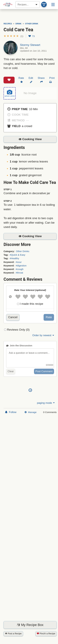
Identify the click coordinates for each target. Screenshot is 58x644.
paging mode (46, 403)
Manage (31, 412)
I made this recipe (31, 304)
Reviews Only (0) (18, 330)
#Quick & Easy (18, 255)
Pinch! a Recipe (46, 634)
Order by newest (43, 335)
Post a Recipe (13, 634)
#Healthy (14, 258)
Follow (11, 412)
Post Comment (44, 371)
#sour (19, 262)
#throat (19, 273)
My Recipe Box (30, 625)
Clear (11, 371)
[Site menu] (53, 4)
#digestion (21, 266)
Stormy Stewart (30, 45)
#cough (19, 269)
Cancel (13, 317)
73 (32, 36)
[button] (13, 36)
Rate (49, 317)
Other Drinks (23, 251)
